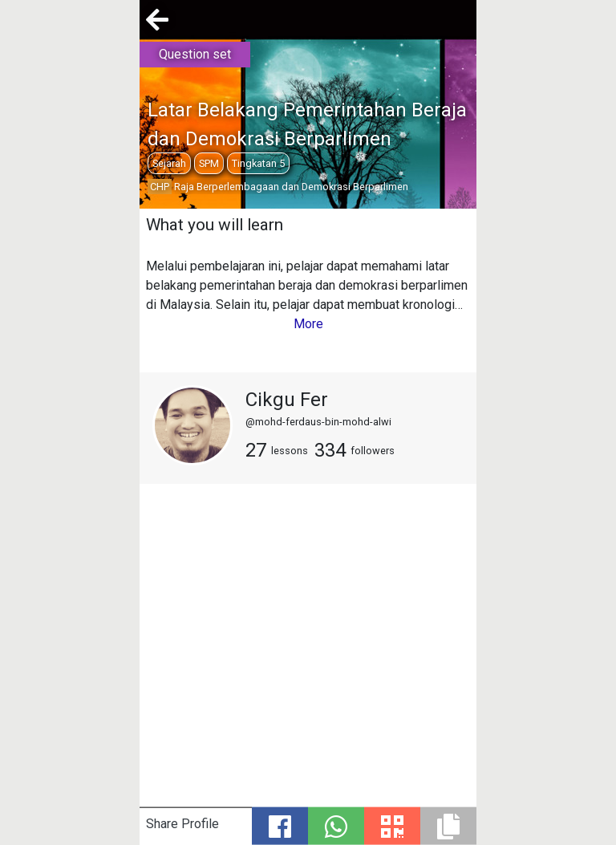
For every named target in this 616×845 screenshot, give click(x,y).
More (308, 324)
